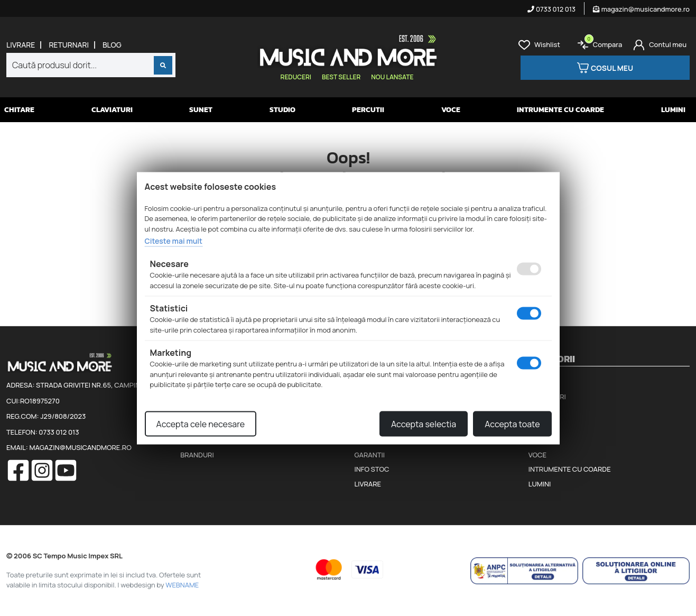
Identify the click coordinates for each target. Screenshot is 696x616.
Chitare (19, 110)
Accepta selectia (424, 424)
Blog (112, 45)
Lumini (673, 110)
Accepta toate (512, 424)
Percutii (368, 110)
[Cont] (660, 45)
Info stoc (372, 469)
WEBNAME (182, 585)
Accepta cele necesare (201, 424)
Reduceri (296, 77)
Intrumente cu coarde (560, 110)
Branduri (197, 455)
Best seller (341, 77)
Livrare (21, 45)
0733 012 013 (551, 9)
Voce (451, 110)
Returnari (69, 45)
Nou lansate (392, 77)
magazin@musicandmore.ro (641, 9)
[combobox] (91, 65)
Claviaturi (112, 110)
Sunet (201, 110)
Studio (282, 110)
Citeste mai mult (174, 241)
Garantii (370, 455)
